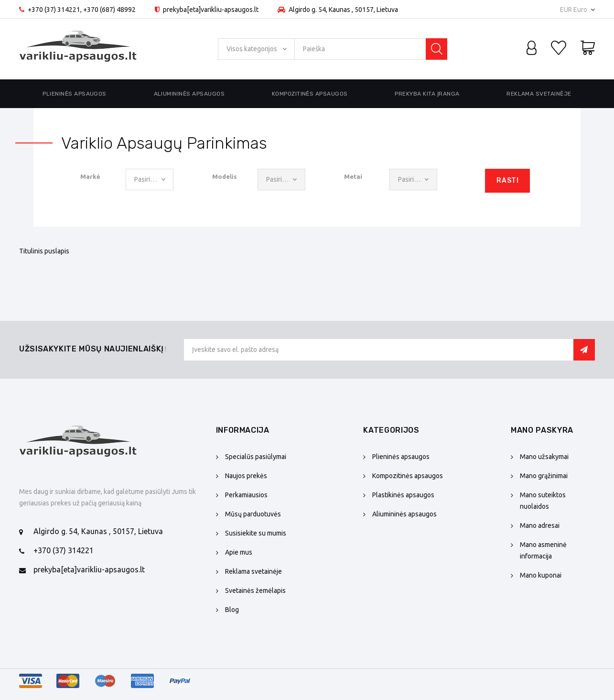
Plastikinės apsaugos (403, 495)
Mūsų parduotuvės (253, 514)
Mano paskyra (542, 430)
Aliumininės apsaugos (189, 94)
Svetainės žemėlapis (255, 591)
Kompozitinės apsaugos (310, 94)
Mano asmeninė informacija (543, 550)
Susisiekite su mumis (256, 533)
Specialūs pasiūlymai (256, 457)
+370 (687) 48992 (109, 10)
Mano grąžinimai (544, 476)
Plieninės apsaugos (75, 94)
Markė (90, 176)
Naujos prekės (246, 476)
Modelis (225, 176)
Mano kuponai (541, 575)
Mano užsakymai (544, 457)
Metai (353, 176)
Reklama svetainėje (539, 94)
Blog (232, 610)
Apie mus (239, 552)
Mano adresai (540, 525)
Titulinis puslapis (44, 251)
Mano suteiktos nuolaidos (543, 501)
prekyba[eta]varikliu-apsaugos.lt (89, 569)
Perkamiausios (246, 495)
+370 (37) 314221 (54, 10)
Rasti (507, 180)
